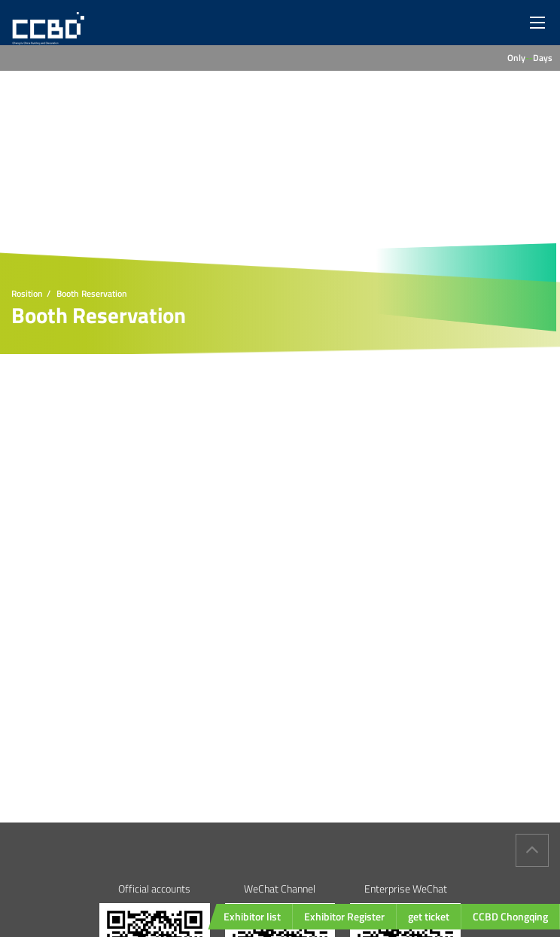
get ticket (429, 916)
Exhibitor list (252, 916)
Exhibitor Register (344, 916)
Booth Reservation (92, 294)
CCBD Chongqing (510, 916)
